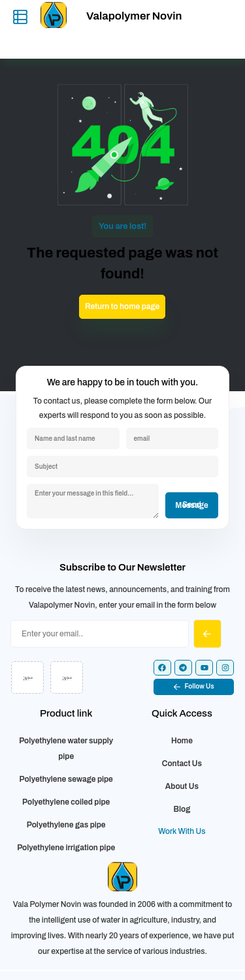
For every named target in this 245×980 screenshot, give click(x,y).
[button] (194, 687)
